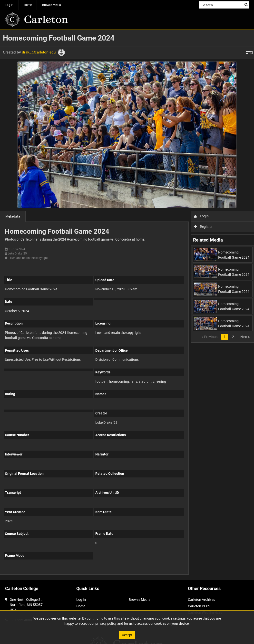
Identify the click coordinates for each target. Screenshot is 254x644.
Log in (9, 5)
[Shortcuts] (249, 52)
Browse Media (52, 5)
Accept (127, 635)
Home (28, 5)
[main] (127, 305)
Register (203, 227)
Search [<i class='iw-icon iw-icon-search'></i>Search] (246, 4)
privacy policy (106, 623)
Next (245, 337)
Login (201, 216)
